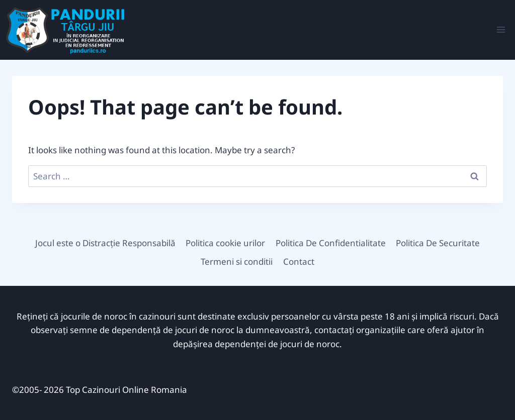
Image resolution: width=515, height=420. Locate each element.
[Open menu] (501, 30)
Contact (299, 261)
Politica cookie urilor (225, 243)
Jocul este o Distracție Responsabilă (105, 243)
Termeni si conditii (237, 261)
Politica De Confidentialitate (331, 243)
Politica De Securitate (438, 243)
